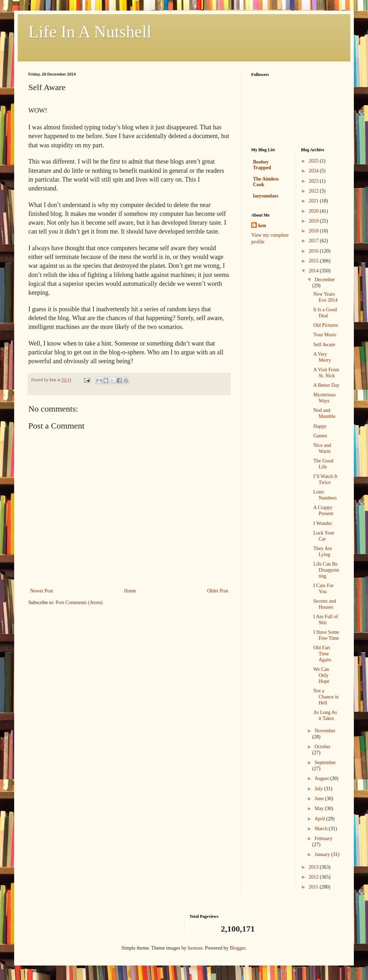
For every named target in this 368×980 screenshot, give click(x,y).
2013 (314, 867)
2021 (314, 201)
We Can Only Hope (321, 675)
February (324, 839)
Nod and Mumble (324, 413)
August (322, 778)
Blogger (237, 948)
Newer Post (42, 591)
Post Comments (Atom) (79, 603)
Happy (320, 426)
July (319, 789)
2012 (314, 877)
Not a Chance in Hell (326, 697)
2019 (314, 221)
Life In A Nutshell (90, 32)
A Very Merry (322, 357)
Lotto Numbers (325, 495)
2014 (314, 271)
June (320, 799)
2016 (314, 251)
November (325, 731)
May (320, 808)
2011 (314, 887)
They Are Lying (322, 551)
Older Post (218, 591)
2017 (314, 241)
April (320, 819)
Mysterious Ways (324, 398)
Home (130, 591)
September (325, 763)
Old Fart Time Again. (323, 654)
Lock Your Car (324, 536)
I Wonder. (323, 523)
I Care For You (323, 589)
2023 (314, 181)
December (325, 280)
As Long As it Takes (325, 715)
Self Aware (324, 345)
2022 (314, 191)
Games (320, 436)
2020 (314, 211)
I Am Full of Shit (326, 620)
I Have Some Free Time (326, 635)
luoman (195, 948)
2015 (314, 261)
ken (262, 226)
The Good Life (323, 464)
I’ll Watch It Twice (325, 479)
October (323, 747)
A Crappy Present (323, 510)
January (323, 854)
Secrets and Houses (324, 604)
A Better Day (326, 385)
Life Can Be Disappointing (326, 570)
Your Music (325, 335)
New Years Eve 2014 (325, 297)
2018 (314, 231)
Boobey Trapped (262, 165)
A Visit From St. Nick (326, 373)
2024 (314, 171)
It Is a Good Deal (325, 313)
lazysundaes (266, 196)
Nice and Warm (322, 448)
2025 (314, 161)
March (322, 829)
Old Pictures (326, 325)
